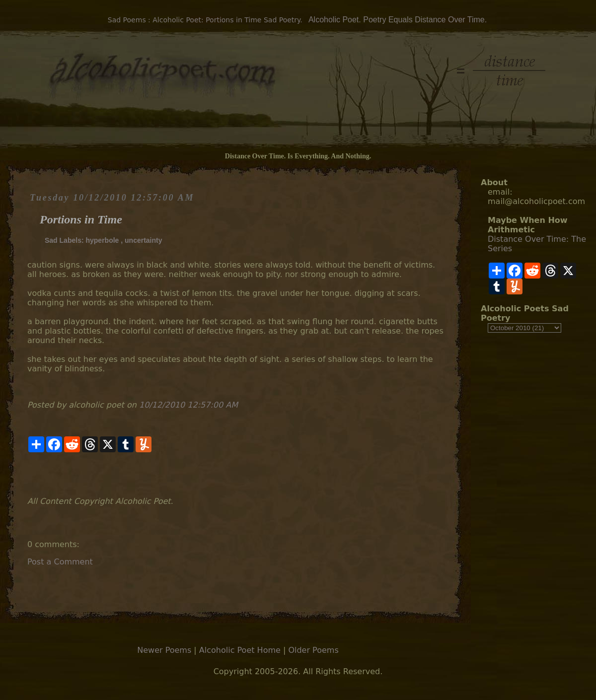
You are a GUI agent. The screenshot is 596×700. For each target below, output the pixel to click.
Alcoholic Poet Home (240, 650)
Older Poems (313, 650)
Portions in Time (81, 219)
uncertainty (143, 240)
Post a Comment (60, 562)
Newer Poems (164, 650)
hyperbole (102, 240)
